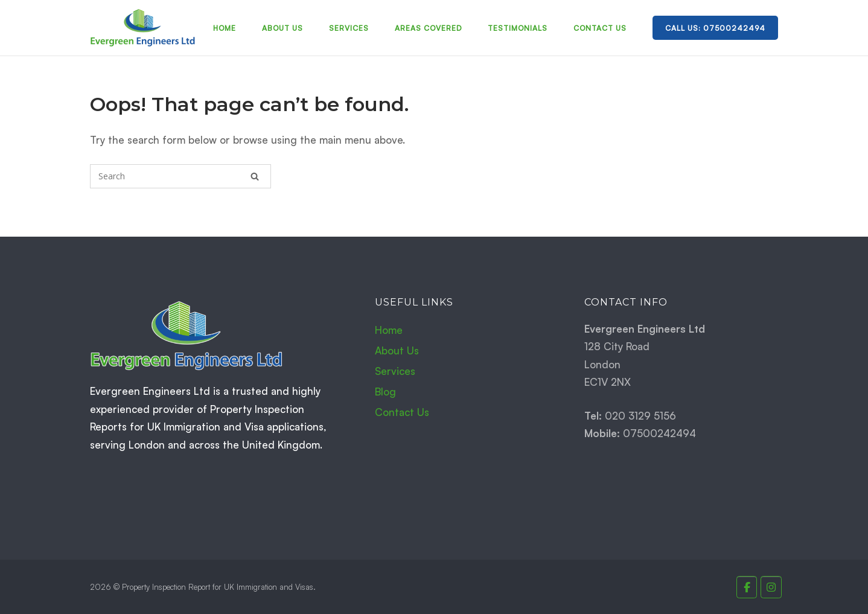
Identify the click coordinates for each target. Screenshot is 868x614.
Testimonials (518, 28)
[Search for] (180, 176)
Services (349, 28)
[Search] (255, 176)
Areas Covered (428, 28)
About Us (282, 28)
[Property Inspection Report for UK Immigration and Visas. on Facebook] (747, 587)
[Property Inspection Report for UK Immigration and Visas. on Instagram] (771, 587)
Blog (385, 392)
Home (225, 28)
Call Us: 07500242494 (715, 28)
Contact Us (600, 28)
